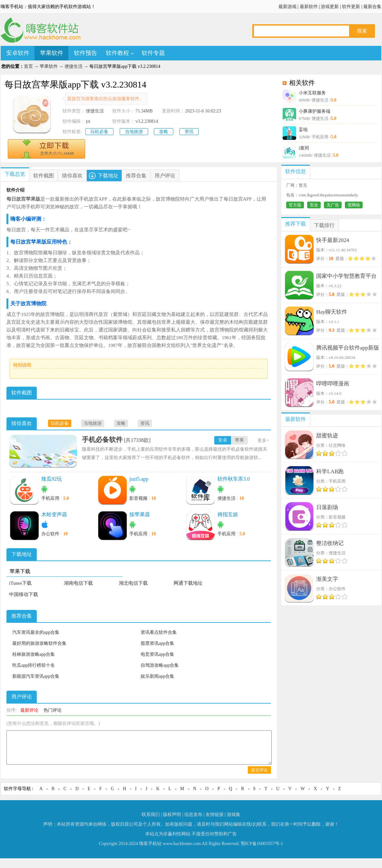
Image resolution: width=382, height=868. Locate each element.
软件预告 (85, 53)
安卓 (223, 440)
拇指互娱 (228, 514)
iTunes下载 (20, 583)
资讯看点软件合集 (159, 632)
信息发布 (193, 815)
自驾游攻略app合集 (160, 665)
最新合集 (372, 7)
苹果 (239, 440)
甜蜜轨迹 (327, 436)
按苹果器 (140, 514)
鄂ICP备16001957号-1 (262, 844)
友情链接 (215, 815)
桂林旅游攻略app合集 (34, 654)
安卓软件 (18, 53)
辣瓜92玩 (52, 479)
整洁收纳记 (330, 543)
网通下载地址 (188, 583)
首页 (28, 66)
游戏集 (234, 815)
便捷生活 (74, 66)
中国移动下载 (24, 594)
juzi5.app (139, 479)
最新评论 (29, 710)
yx (88, 121)
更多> (263, 440)
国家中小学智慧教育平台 (346, 276)
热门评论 (53, 710)
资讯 (189, 132)
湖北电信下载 (133, 583)
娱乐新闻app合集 (157, 676)
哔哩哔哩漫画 (333, 384)
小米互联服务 (312, 93)
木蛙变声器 (54, 514)
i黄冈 (304, 148)
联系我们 (151, 815)
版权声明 (172, 815)
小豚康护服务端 (315, 111)
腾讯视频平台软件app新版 (348, 348)
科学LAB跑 (330, 471)
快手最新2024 (333, 240)
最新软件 (309, 7)
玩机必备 (99, 132)
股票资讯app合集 (157, 643)
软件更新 (351, 7)
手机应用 (50, 498)
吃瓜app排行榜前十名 (34, 665)
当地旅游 (134, 132)
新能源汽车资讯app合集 (36, 676)
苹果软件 (52, 53)
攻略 (164, 132)
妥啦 (303, 130)
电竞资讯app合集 (157, 654)
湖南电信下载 (78, 583)
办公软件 (50, 534)
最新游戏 (287, 7)
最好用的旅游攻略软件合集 (39, 643)
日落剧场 (327, 507)
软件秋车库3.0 (234, 479)
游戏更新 (330, 7)
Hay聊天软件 (332, 312)
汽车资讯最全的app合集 (36, 632)
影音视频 (138, 498)
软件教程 (117, 53)
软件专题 (153, 53)
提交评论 (259, 770)
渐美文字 (327, 579)
